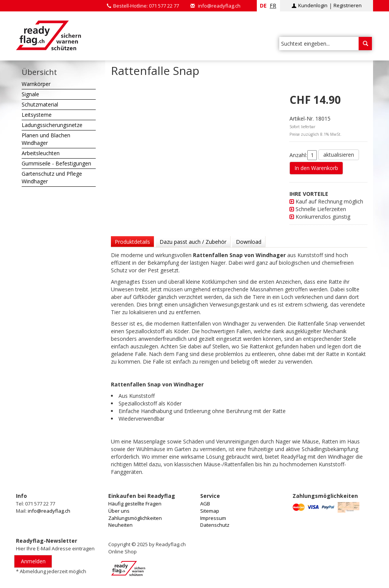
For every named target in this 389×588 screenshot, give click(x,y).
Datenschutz (215, 525)
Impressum (213, 518)
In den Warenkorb (316, 168)
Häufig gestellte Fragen (135, 504)
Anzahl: (298, 155)
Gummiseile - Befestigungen (56, 163)
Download (249, 242)
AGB (205, 504)
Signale (30, 94)
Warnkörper (36, 84)
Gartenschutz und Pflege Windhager (52, 177)
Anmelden (33, 561)
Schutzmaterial (40, 104)
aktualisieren (339, 155)
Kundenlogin (313, 5)
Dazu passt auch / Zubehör (193, 242)
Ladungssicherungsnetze (52, 125)
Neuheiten (120, 525)
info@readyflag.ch (219, 6)
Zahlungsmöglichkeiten (135, 518)
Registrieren (348, 5)
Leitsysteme (37, 115)
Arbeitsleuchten (41, 153)
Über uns (119, 511)
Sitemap (210, 511)
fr (273, 6)
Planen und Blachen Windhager (46, 139)
